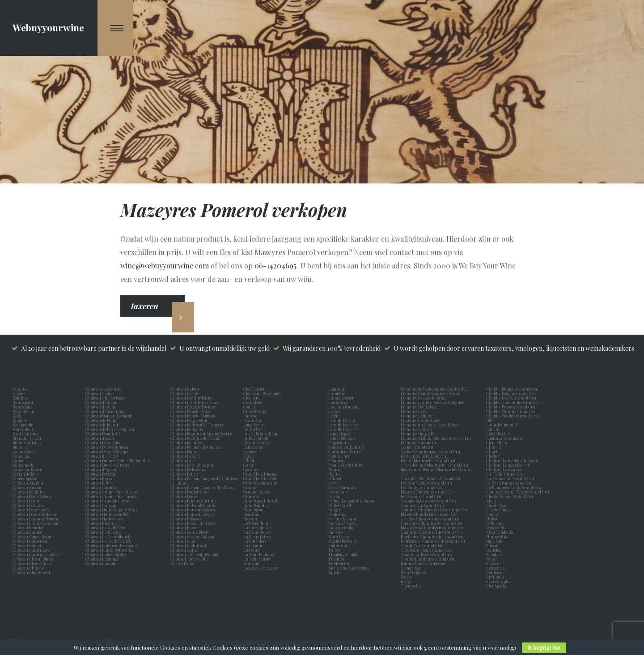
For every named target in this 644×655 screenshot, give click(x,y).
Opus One (496, 541)
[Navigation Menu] (116, 28)
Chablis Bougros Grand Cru (511, 393)
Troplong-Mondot (344, 554)
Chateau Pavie (183, 460)
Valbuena (496, 523)
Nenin (334, 474)
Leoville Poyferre (343, 429)
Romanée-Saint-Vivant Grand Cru (518, 492)
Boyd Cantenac (27, 434)
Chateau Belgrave (29, 505)
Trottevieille (339, 563)
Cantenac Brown (28, 469)
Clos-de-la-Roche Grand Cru (426, 554)
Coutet (250, 407)
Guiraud (252, 496)
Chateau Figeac (99, 478)
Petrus (335, 496)
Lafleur (494, 429)
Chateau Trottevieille (189, 559)
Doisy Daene (255, 425)
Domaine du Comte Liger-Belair (430, 425)
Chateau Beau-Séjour (32, 496)
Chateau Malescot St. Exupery (197, 425)
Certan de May (27, 474)
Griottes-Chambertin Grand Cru (430, 519)
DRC (490, 420)
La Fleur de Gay (258, 532)
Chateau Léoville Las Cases (194, 402)
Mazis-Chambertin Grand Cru (429, 514)
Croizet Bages (256, 411)
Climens (495, 447)
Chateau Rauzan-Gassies (193, 510)
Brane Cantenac (28, 442)
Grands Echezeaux (261, 483)
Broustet (21, 447)
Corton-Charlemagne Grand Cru (430, 451)
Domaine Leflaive (417, 416)
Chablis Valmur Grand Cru (511, 411)
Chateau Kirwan (101, 523)
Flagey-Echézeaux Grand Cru (428, 492)
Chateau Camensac (30, 541)
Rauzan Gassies (343, 523)
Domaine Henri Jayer (420, 407)
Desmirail (253, 420)
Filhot (249, 460)
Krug (405, 581)
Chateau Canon (27, 545)
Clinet (493, 451)
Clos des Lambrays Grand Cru (428, 559)
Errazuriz (496, 568)
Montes (492, 563)
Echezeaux (254, 447)
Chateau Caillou (28, 532)
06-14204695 (275, 266)
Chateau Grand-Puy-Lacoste (111, 496)
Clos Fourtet (254, 389)
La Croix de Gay (258, 527)
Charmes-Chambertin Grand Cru (432, 523)
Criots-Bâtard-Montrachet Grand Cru (434, 465)
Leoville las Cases (344, 425)
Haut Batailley (257, 505)
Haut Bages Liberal (261, 501)
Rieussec (337, 532)
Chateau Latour (185, 389)
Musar (493, 545)
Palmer (336, 478)
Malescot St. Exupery (348, 447)
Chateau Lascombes (504, 469)
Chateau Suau (184, 541)
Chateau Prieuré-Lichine (193, 501)
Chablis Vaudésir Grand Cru (512, 416)
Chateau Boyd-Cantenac (35, 514)
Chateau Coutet (100, 393)
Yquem (335, 572)
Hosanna (252, 514)
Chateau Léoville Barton (192, 398)
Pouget (335, 510)
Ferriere (251, 451)
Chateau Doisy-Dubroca (107, 447)
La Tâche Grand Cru (505, 474)
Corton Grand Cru (417, 447)
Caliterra (494, 572)
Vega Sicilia (497, 527)
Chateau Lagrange (102, 559)
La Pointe (253, 550)
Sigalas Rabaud (343, 541)
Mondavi (495, 554)
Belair (18, 416)
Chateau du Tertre (102, 456)
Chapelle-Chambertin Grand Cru (431, 532)
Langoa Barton (342, 398)
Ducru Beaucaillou (260, 434)
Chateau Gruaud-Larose (108, 501)
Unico (492, 519)
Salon (406, 577)
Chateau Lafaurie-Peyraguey (112, 545)
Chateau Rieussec (186, 519)
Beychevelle (24, 425)
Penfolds (494, 550)
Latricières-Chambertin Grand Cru (433, 541)
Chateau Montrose (187, 442)
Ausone (19, 393)
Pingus (492, 514)
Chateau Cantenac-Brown (36, 554)
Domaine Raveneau (418, 442)
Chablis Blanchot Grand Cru (512, 389)
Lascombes (339, 402)
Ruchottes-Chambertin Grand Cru (432, 536)
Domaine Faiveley (417, 429)
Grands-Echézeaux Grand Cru (428, 501)
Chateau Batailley (29, 492)
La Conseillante (258, 523)
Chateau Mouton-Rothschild (196, 447)
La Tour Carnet (258, 559)
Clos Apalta (496, 586)
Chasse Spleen (25, 478)
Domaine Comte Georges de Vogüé (430, 393)
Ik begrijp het (544, 648)
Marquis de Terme (346, 451)
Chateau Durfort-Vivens (107, 465)
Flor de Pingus (500, 510)
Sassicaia (252, 563)
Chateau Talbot (184, 550)
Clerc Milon (498, 442)
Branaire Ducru (28, 438)
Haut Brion (254, 510)
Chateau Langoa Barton (508, 465)
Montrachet (340, 456)
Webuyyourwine (48, 27)
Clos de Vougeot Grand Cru (510, 496)
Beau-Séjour (24, 411)
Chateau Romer (185, 527)
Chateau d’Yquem (102, 402)
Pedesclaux (339, 492)
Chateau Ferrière (101, 474)
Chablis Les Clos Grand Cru (511, 398)
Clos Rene (253, 398)
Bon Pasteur (24, 429)
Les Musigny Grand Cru (422, 487)
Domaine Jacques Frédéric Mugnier (432, 402)
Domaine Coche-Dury (421, 420)
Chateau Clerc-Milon (32, 563)
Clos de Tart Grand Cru (422, 545)
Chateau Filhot (99, 483)
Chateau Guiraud (102, 505)
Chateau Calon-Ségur (32, 536)
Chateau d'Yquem (102, 469)
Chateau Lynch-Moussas (193, 416)
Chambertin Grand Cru (422, 505)
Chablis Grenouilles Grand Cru (515, 402)
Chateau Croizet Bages (105, 398)
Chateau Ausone (27, 487)
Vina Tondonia (500, 532)
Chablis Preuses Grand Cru (511, 407)
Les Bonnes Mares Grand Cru (426, 483)
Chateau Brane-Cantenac (36, 523)
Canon (19, 460)
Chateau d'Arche (101, 407)
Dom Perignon (413, 572)
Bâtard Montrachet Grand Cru (428, 460)
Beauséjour (22, 407)
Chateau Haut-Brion (104, 519)
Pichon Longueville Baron (352, 501)
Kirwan (251, 519)
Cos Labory (254, 402)
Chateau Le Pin (185, 393)
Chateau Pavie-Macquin (193, 465)
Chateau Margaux (188, 429)
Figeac (249, 456)
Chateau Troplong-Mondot (195, 554)
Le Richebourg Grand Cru (509, 483)
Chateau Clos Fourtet (31, 572)
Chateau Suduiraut (188, 545)
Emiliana (495, 577)
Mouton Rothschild (346, 465)
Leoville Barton (343, 420)
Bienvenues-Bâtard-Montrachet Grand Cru (435, 472)
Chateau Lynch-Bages (190, 411)
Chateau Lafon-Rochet (106, 554)
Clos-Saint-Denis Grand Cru (426, 550)
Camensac (23, 456)
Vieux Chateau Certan (350, 568)
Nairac (335, 469)
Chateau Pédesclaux (189, 469)
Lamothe (337, 393)
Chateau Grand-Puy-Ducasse (112, 492)
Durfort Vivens (257, 442)
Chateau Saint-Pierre (190, 532)
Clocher (494, 456)
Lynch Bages (339, 434)
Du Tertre (253, 429)
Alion (492, 501)
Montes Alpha (498, 581)
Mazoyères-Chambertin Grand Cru (433, 527)
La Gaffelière (255, 541)
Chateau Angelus (28, 483)
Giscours (252, 469)
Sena (491, 559)
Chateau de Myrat (102, 425)
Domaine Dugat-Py (418, 434)
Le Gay (335, 411)
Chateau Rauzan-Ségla (192, 514)
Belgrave (21, 420)
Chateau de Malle (101, 420)
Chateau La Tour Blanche (109, 536)
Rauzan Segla (342, 527)
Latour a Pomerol (345, 407)
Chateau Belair (26, 501)
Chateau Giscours (101, 487)
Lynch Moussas (343, 438)
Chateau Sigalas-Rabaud (193, 536)
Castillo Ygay (497, 505)
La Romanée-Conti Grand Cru (514, 487)
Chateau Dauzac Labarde (109, 416)
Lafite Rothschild (502, 425)
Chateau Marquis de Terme (195, 438)
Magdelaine (339, 442)
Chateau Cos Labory (104, 389)
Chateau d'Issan (100, 438)
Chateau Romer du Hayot (193, 523)
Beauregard (24, 402)
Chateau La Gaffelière (105, 527)
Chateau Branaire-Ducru (36, 519)
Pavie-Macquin (343, 487)
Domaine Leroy (415, 411)
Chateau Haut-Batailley (107, 514)
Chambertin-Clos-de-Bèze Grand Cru (435, 510)
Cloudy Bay (411, 568)
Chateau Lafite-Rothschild (110, 550)
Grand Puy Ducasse (261, 474)
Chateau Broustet (28, 527)
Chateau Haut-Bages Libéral (111, 510)
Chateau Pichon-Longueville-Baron (203, 487)
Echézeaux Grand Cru (421, 496)
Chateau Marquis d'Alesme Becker (201, 434)
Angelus (20, 389)
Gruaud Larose (258, 492)
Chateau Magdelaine (189, 420)
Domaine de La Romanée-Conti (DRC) (434, 389)
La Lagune (254, 545)
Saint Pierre (340, 536)
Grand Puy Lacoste (261, 478)
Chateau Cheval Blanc (33, 559)
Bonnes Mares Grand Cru (423, 563)
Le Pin (335, 416)
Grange (251, 487)
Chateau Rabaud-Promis (193, 505)
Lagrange (338, 389)
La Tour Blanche (259, 554)
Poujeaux (338, 514)
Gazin (250, 465)
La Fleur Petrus (258, 536)
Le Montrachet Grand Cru (424, 456)
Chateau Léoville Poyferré (193, 407)
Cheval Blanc (182, 563)
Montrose (337, 460)
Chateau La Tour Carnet (108, 541)
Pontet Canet (341, 505)
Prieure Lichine (343, 519)
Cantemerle (24, 465)
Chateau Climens (28, 568)
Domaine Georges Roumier (424, 398)
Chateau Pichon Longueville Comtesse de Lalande (204, 481)
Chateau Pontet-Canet (191, 492)
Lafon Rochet (498, 434)
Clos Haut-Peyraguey (262, 393)
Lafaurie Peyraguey (262, 568)
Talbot (335, 550)
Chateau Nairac (185, 451)
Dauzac (250, 416)
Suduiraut (339, 545)
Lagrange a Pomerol (505, 438)
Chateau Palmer (185, 456)
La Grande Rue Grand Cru (510, 478)
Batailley (21, 398)
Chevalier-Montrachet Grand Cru (431, 478)
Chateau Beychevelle (31, 510)
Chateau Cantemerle (32, 550)
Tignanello (411, 586)
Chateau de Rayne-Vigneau (110, 429)
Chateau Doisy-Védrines (107, 451)
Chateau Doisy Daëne (104, 442)
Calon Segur (24, 451)
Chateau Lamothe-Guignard (512, 460)
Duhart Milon (257, 438)
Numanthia (497, 536)
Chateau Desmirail (103, 434)
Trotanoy (337, 559)
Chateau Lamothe (102, 563)
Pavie (333, 483)
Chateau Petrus (185, 474)
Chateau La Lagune (104, 532)
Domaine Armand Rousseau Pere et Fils (436, 438)
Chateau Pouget (184, 496)
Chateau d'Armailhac (105, 411)
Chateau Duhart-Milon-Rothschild (117, 460)
